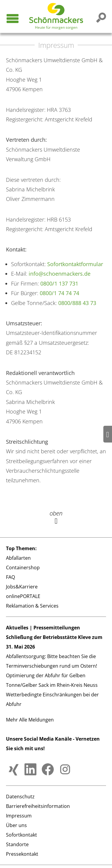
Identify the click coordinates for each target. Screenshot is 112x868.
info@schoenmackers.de (60, 274)
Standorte (17, 844)
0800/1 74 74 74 (59, 293)
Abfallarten (18, 558)
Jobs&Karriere (22, 587)
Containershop (23, 568)
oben (56, 517)
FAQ (10, 577)
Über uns (16, 825)
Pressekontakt (22, 854)
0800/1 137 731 (59, 283)
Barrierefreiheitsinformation (38, 806)
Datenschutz (20, 797)
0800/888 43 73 (77, 303)
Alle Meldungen (36, 720)
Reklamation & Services (32, 606)
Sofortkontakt (22, 835)
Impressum (19, 816)
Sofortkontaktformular (75, 264)
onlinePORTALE (23, 596)
